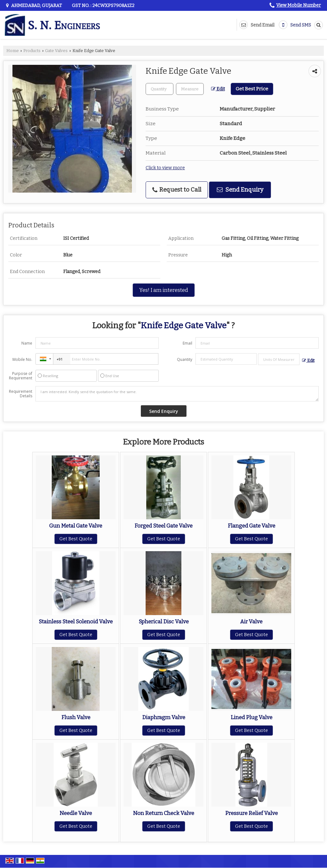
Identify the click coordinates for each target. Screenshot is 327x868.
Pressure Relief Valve (251, 813)
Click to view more (165, 168)
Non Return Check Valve (163, 813)
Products (32, 51)
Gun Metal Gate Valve (76, 526)
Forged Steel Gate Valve (163, 526)
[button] (299, 5)
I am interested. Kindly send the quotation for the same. (177, 394)
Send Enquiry (240, 190)
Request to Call (177, 190)
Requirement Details (21, 394)
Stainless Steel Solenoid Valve (76, 621)
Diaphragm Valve (164, 717)
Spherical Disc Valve (164, 621)
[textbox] (190, 89)
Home (13, 51)
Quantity (185, 359)
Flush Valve (76, 717)
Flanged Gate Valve (251, 526)
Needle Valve (76, 813)
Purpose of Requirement (21, 376)
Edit (218, 89)
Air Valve (251, 621)
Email (187, 343)
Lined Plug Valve (251, 717)
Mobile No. (22, 359)
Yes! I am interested (164, 290)
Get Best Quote (76, 539)
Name (27, 343)
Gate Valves (56, 51)
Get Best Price (252, 89)
